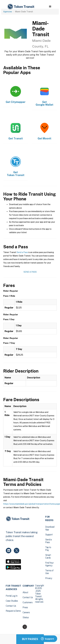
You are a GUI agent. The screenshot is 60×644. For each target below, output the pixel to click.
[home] (21, 7)
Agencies (8, 12)
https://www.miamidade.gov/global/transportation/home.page (32, 504)
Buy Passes (30, 639)
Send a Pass (22, 252)
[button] (50, 7)
